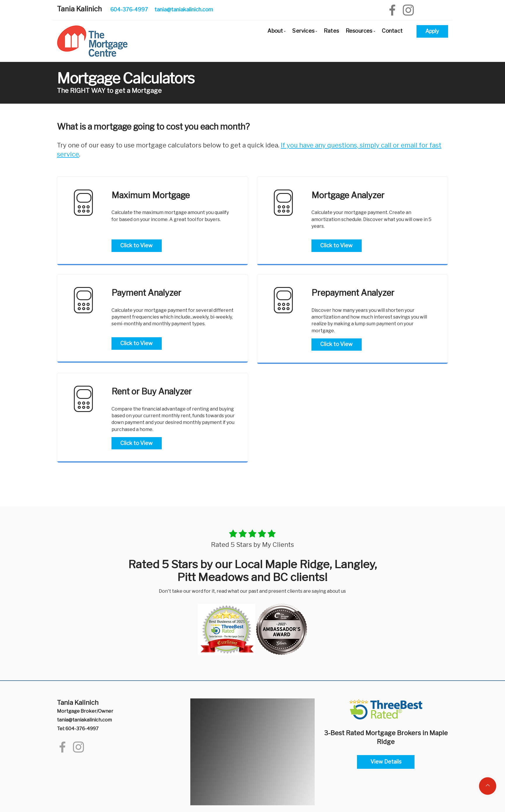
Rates (331, 31)
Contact (392, 31)
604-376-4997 (129, 9)
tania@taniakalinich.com (184, 9)
